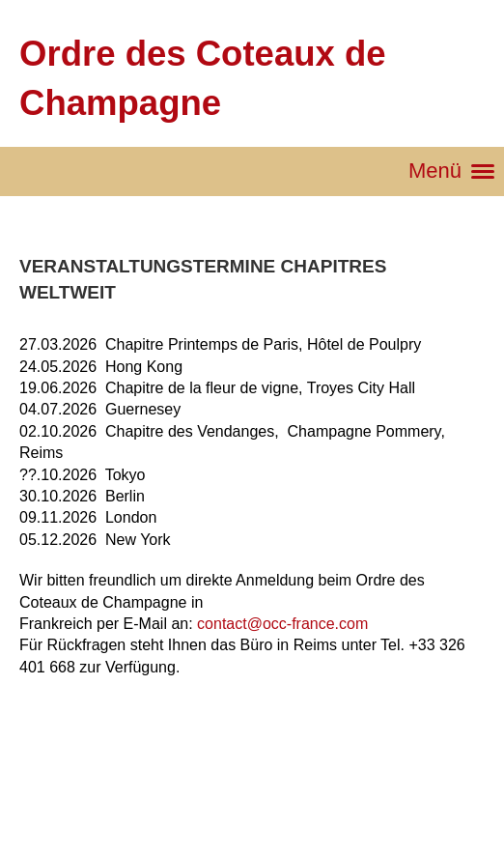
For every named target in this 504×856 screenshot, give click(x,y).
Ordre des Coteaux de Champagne (203, 78)
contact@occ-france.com (282, 624)
